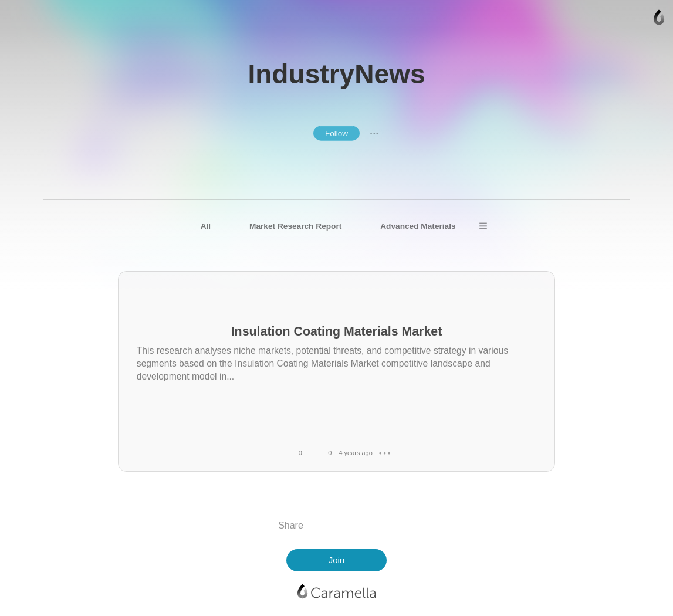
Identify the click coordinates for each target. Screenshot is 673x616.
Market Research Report (295, 226)
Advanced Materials (418, 226)
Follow (336, 133)
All (206, 226)
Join (337, 560)
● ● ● (374, 133)
